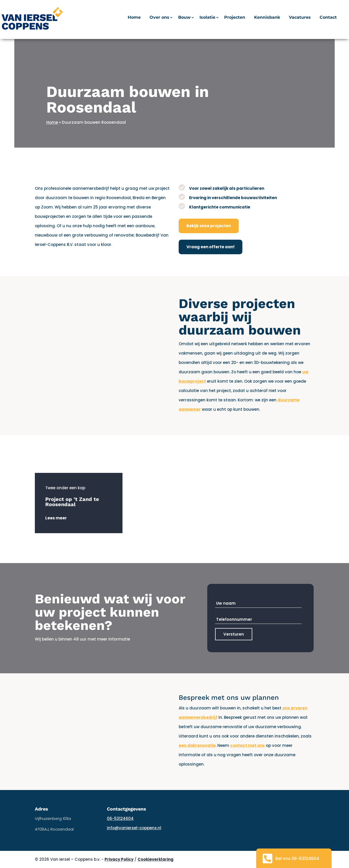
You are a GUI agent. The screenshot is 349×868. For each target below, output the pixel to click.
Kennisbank (267, 18)
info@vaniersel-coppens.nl (134, 828)
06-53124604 (120, 818)
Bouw (184, 18)
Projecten (235, 18)
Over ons (159, 18)
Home (134, 18)
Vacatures (300, 18)
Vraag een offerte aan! (211, 247)
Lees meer (56, 518)
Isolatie (207, 18)
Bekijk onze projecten (209, 226)
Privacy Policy (119, 859)
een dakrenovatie (197, 745)
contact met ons (247, 745)
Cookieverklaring (156, 859)
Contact (328, 18)
